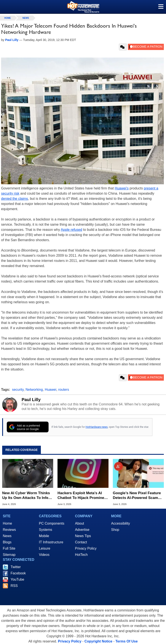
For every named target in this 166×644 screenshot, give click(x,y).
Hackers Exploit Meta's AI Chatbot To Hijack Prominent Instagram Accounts (83, 496)
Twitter (16, 567)
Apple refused (71, 230)
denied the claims (15, 199)
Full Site (9, 548)
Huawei (50, 390)
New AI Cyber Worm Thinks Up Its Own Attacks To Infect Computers (27, 496)
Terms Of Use (127, 641)
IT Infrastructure (51, 542)
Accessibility (121, 523)
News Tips (83, 536)
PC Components (52, 523)
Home (7, 523)
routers (64, 390)
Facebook (18, 573)
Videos (44, 555)
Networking (34, 390)
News (26, 18)
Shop (115, 530)
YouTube (17, 579)
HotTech (81, 555)
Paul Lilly (31, 400)
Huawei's (122, 188)
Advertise (82, 530)
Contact (81, 542)
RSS (14, 586)
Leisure (45, 548)
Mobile (44, 536)
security (18, 390)
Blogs (7, 542)
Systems (45, 530)
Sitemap (9, 555)
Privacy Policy (86, 548)
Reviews (9, 530)
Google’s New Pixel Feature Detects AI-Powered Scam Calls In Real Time (137, 496)
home (8, 18)
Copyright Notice (98, 641)
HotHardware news (97, 427)
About (80, 523)
